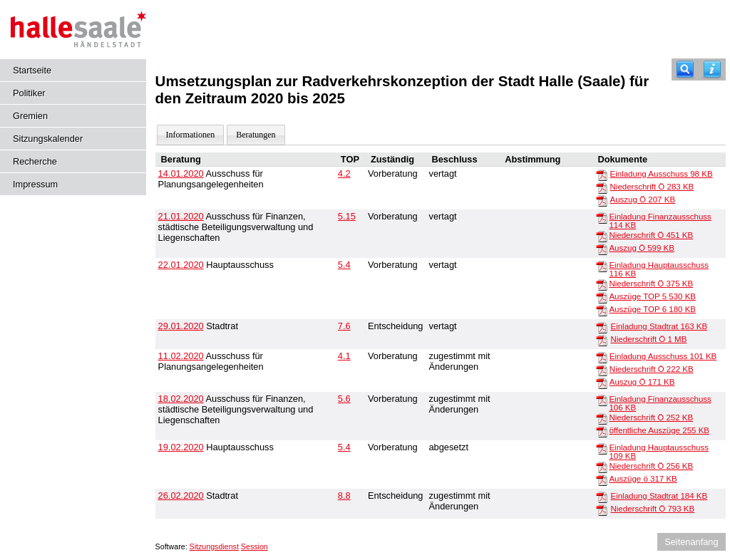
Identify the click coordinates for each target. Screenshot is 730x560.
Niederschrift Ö (652, 187)
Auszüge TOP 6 (652, 309)
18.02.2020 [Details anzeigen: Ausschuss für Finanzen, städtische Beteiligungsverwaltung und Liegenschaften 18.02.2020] (181, 399)
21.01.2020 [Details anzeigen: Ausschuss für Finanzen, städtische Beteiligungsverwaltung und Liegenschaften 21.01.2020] (181, 216)
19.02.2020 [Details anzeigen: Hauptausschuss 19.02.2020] (181, 447)
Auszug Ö (643, 199)
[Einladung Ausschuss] (602, 175)
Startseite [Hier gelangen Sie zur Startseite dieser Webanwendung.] (32, 70)
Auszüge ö (643, 479)
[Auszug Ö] (602, 200)
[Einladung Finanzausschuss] (602, 217)
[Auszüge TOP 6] (602, 310)
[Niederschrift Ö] (602, 187)
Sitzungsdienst (214, 546)
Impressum (35, 184)
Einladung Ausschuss (662, 174)
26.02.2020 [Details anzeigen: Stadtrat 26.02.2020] (181, 496)
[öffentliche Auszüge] (602, 431)
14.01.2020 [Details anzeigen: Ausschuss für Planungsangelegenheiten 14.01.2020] (181, 173)
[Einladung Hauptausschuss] (602, 266)
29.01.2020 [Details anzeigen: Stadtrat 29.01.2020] (181, 326)
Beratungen (256, 135)
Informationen (191, 135)
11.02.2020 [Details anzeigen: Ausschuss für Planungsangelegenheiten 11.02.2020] (181, 356)
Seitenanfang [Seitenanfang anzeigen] (691, 542)
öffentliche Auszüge (659, 430)
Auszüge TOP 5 (652, 296)
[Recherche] (685, 69)
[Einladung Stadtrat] (602, 327)
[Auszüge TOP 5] (602, 297)
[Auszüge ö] (602, 479)
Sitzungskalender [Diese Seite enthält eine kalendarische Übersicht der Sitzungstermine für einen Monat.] (48, 139)
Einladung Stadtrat (659, 326)
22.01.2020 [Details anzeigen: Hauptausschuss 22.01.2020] (181, 265)
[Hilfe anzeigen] (712, 69)
